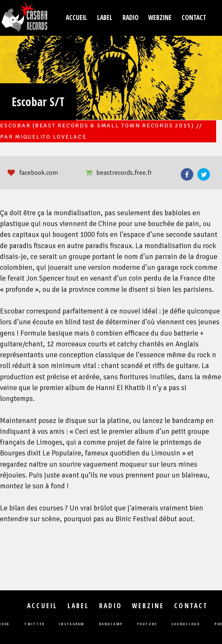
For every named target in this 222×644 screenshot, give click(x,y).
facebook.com (39, 173)
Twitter (204, 174)
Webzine (160, 18)
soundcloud (186, 624)
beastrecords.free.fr (124, 173)
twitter (34, 624)
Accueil (76, 18)
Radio (131, 18)
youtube (147, 624)
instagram (72, 624)
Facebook (187, 174)
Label (105, 18)
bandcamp (111, 624)
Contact (194, 18)
